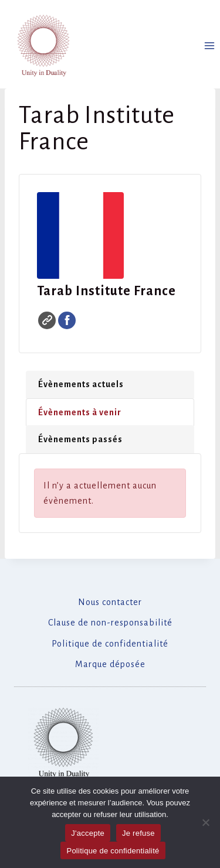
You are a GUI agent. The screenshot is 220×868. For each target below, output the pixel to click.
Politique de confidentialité (110, 644)
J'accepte (88, 833)
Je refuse (138, 833)
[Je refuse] (205, 822)
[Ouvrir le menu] (209, 45)
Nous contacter (110, 602)
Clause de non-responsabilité (110, 623)
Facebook (67, 320)
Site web (47, 320)
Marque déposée (110, 664)
